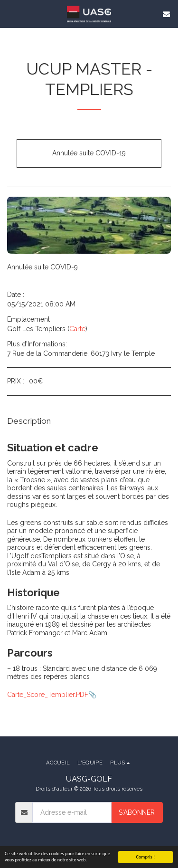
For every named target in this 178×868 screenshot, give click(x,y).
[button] (10, 14)
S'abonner (137, 812)
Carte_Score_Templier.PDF (48, 695)
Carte (77, 329)
